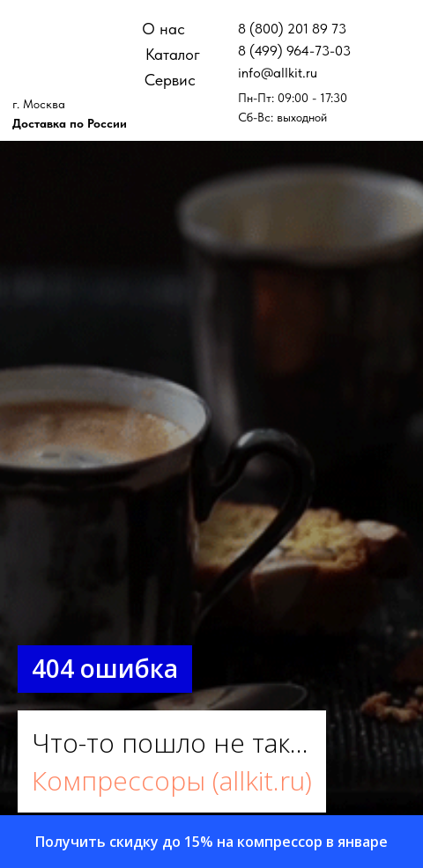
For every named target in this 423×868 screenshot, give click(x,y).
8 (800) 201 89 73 (292, 29)
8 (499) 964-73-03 (294, 51)
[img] (66, 35)
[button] (211, 842)
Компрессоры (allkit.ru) (172, 780)
